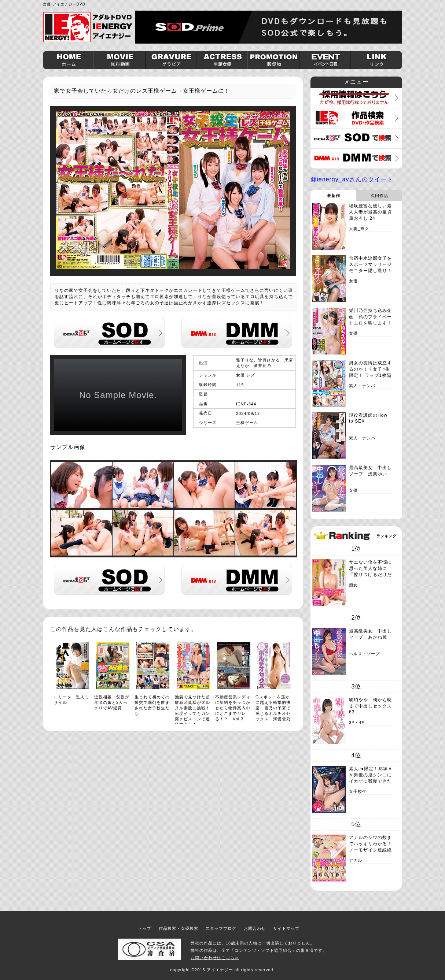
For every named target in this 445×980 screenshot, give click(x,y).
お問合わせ (255, 928)
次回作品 (379, 196)
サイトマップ (286, 928)
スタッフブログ (221, 928)
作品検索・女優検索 (179, 928)
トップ (145, 928)
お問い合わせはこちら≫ (215, 958)
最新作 (334, 196)
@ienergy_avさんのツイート (352, 179)
